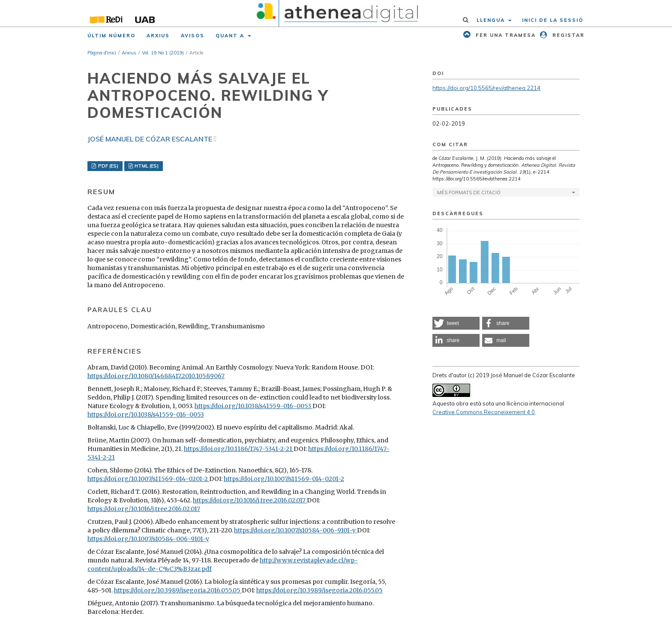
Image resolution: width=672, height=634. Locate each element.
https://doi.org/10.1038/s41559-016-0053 (253, 406)
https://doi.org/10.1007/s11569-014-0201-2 (148, 479)
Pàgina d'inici (102, 53)
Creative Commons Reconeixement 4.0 (484, 412)
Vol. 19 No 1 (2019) (163, 53)
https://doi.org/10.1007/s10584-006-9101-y (295, 530)
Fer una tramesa (505, 35)
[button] (456, 323)
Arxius (158, 36)
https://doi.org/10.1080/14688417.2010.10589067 (156, 376)
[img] (336, 13)
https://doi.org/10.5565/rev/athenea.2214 (486, 88)
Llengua (492, 20)
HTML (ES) (146, 166)
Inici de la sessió (553, 20)
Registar (567, 35)
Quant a (231, 36)
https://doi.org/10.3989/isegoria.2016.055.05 (178, 590)
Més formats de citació (469, 192)
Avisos (193, 36)
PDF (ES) (108, 166)
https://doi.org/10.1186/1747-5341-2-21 (239, 449)
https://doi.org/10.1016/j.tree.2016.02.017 (250, 500)
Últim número (111, 36)
